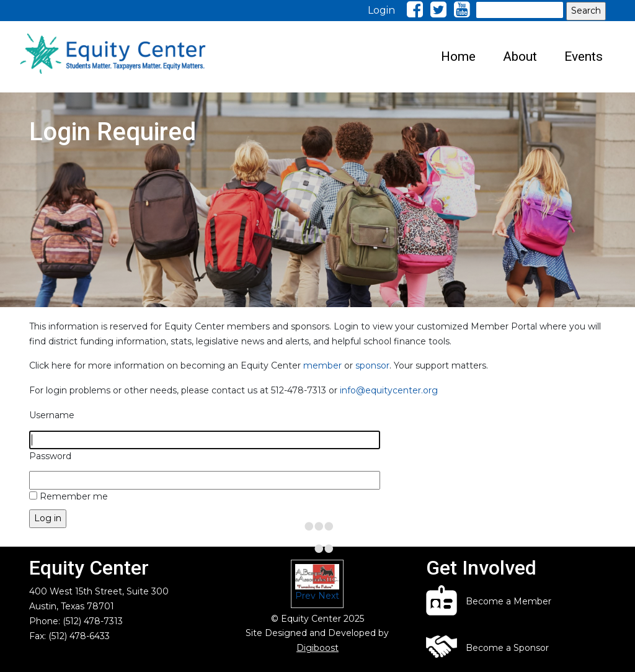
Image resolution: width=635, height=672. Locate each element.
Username (52, 415)
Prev (305, 596)
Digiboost (317, 648)
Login (381, 10)
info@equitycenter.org (389, 390)
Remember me (74, 496)
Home (458, 56)
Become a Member (508, 601)
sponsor (372, 365)
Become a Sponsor (507, 648)
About (520, 56)
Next (329, 596)
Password (50, 456)
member (322, 365)
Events (584, 56)
